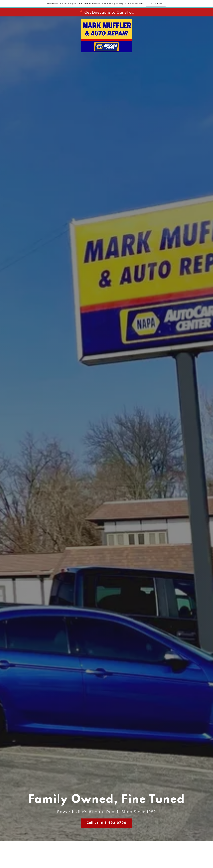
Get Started (156, 4)
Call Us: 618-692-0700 (106, 823)
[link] (106, 20)
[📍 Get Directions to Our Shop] (106, 12)
